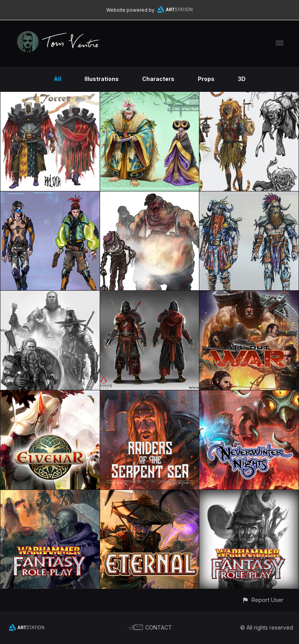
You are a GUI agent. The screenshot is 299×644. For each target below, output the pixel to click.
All (57, 79)
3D (242, 79)
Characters (158, 79)
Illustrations (102, 79)
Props (206, 79)
